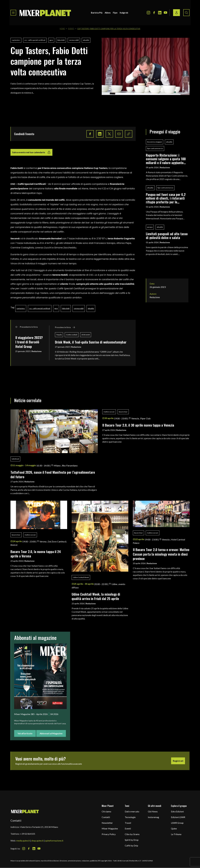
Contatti (106, 817)
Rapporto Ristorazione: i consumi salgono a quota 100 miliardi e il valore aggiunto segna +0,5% (166, 159)
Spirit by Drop (132, 840)
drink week (86, 335)
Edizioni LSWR (178, 817)
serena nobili (74, 40)
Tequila (59, 335)
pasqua (150, 227)
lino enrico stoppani (155, 142)
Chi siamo (106, 811)
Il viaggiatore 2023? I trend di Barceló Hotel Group (29, 342)
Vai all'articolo (25, 733)
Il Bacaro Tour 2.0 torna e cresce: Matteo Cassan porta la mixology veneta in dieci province (161, 554)
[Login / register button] (176, 13)
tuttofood (15, 459)
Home (62, 29)
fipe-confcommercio (155, 148)
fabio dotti (61, 40)
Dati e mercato (132, 811)
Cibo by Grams (132, 834)
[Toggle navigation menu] (13, 13)
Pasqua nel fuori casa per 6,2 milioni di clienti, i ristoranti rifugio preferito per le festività (166, 198)
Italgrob (124, 13)
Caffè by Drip (131, 846)
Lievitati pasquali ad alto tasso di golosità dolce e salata (167, 236)
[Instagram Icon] (148, 13)
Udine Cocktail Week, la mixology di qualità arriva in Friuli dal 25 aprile (96, 596)
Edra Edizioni (177, 811)
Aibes (108, 13)
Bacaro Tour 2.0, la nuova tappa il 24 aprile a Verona (36, 554)
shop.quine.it (37, 841)
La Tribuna (176, 834)
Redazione (37, 351)
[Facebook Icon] (154, 13)
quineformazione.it (54, 841)
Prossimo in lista (65, 327)
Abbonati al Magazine (51, 733)
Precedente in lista (26, 327)
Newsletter (107, 823)
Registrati (178, 761)
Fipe (115, 13)
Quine (174, 828)
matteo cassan (109, 412)
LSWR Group (177, 823)
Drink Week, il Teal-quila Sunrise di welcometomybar (91, 342)
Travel (128, 823)
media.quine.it (23, 841)
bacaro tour (123, 412)
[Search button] (186, 13)
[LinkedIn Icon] (160, 13)
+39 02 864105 (28, 834)
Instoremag (153, 817)
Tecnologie (130, 817)
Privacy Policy (109, 834)
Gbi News (153, 811)
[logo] (45, 13)
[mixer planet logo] (25, 811)
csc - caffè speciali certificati (35, 40)
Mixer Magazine (110, 828)
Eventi (71, 29)
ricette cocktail (72, 335)
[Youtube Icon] (165, 13)
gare (51, 40)
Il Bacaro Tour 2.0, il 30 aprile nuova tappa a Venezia (138, 425)
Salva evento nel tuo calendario (31, 152)
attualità (86, 40)
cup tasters (16, 40)
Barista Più (97, 13)
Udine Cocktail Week (81, 577)
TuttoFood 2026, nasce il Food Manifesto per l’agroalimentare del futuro (53, 474)
